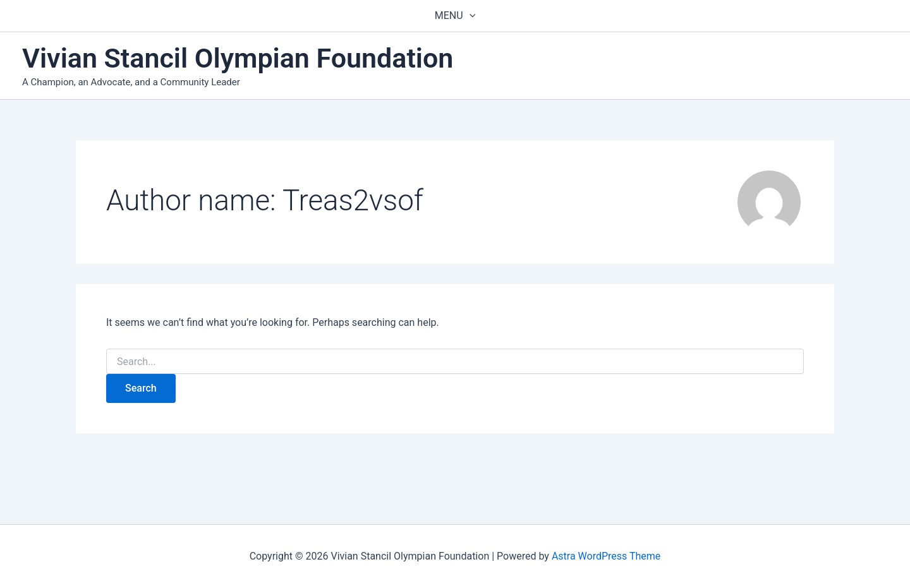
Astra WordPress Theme (606, 556)
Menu (455, 16)
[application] (470, 16)
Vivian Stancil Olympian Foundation (238, 58)
